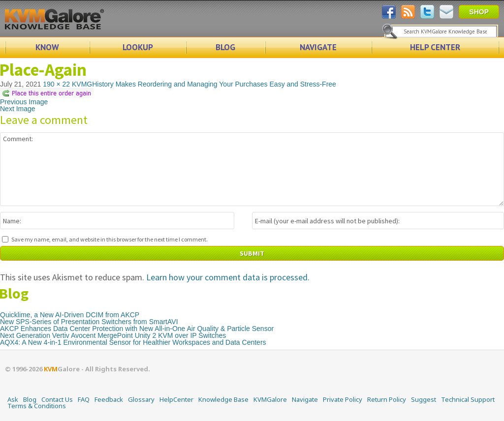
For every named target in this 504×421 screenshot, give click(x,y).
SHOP (479, 12)
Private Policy (343, 399)
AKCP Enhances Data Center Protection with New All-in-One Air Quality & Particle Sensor (137, 329)
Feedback (109, 399)
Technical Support (468, 399)
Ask (13, 399)
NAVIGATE (318, 47)
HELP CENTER (435, 47)
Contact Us (57, 399)
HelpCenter (176, 399)
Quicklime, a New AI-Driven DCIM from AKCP (70, 315)
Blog (30, 399)
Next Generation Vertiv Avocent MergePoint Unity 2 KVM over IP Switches (113, 335)
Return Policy (387, 399)
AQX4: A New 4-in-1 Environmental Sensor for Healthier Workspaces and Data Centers (133, 342)
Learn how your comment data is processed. (228, 277)
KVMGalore (270, 399)
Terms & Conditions (37, 406)
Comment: (252, 169)
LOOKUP (138, 47)
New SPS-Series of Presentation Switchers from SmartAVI (89, 322)
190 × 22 (56, 84)
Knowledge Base (223, 399)
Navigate (305, 399)
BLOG (225, 47)
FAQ (84, 399)
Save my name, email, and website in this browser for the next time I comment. (110, 239)
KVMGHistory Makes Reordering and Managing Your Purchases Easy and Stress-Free (204, 84)
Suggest (424, 399)
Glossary (141, 399)
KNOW (47, 47)
